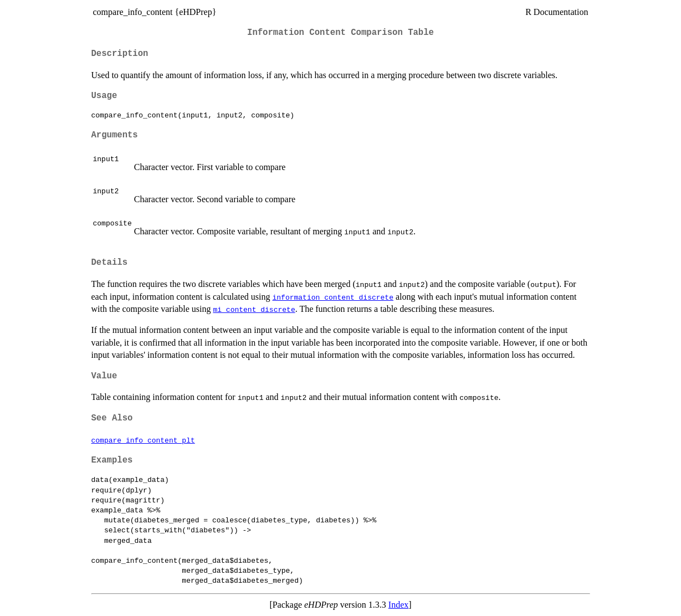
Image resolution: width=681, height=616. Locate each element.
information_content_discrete (333, 297)
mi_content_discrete (254, 309)
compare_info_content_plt (143, 440)
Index (398, 605)
